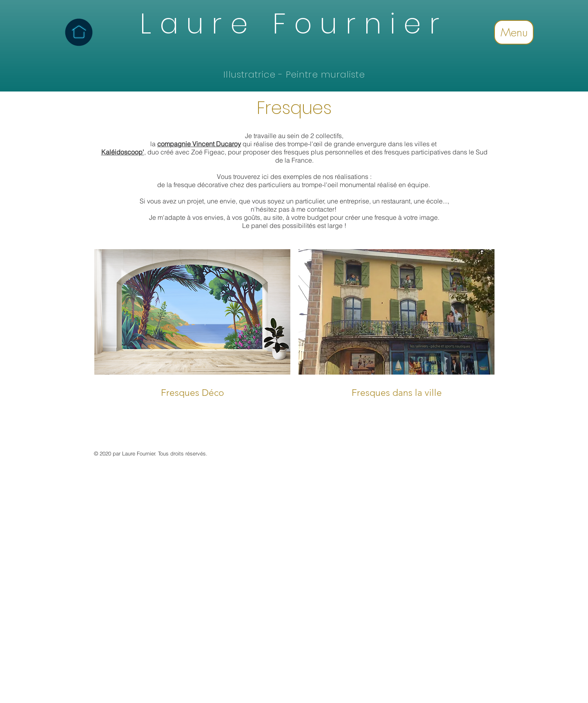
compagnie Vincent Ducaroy (199, 144)
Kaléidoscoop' (123, 152)
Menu (514, 32)
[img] (192, 330)
